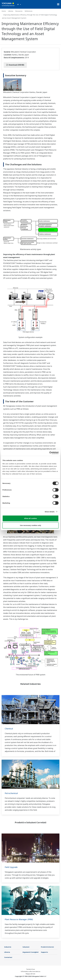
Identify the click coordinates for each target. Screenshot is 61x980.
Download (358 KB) (15, 65)
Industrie (8, 947)
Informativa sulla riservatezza (30, 971)
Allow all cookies (31, 518)
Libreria (11, 11)
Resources (19, 11)
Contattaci (8, 957)
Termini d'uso (31, 969)
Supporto (44, 952)
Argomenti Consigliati (31, 952)
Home (4, 11)
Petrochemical (11, 793)
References (29, 11)
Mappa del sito (30, 974)
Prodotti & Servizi (47, 947)
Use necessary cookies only (30, 525)
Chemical (9, 729)
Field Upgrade (11, 867)
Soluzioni (26, 947)
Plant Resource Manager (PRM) (19, 919)
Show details (50, 512)
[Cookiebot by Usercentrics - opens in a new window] (49, 453)
